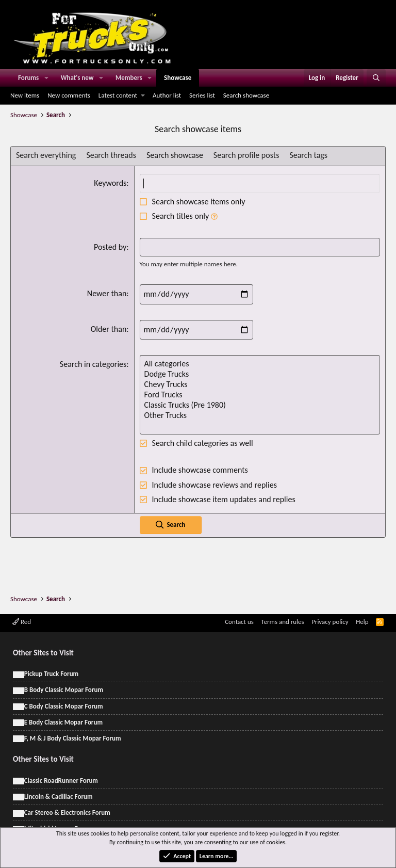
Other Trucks (260, 415)
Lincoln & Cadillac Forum (59, 797)
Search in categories (93, 364)
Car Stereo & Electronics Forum (67, 813)
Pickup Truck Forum (51, 674)
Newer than (107, 293)
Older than (109, 329)
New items (25, 95)
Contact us (239, 622)
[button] (46, 78)
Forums (28, 78)
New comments (69, 95)
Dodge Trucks (260, 374)
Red (22, 622)
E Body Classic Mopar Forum (63, 722)
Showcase (178, 78)
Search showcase (246, 95)
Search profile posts (246, 155)
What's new (77, 78)
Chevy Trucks (260, 384)
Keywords (110, 183)
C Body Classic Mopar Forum (64, 706)
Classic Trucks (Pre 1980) (260, 405)
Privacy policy (330, 622)
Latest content (118, 95)
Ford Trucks (260, 395)
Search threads (111, 155)
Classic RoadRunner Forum (61, 781)
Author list (167, 95)
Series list (202, 95)
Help (362, 622)
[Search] (376, 78)
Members (129, 78)
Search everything (46, 155)
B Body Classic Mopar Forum (64, 690)
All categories (260, 364)
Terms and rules (282, 622)
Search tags (308, 155)
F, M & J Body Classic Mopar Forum (73, 738)
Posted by (110, 247)
